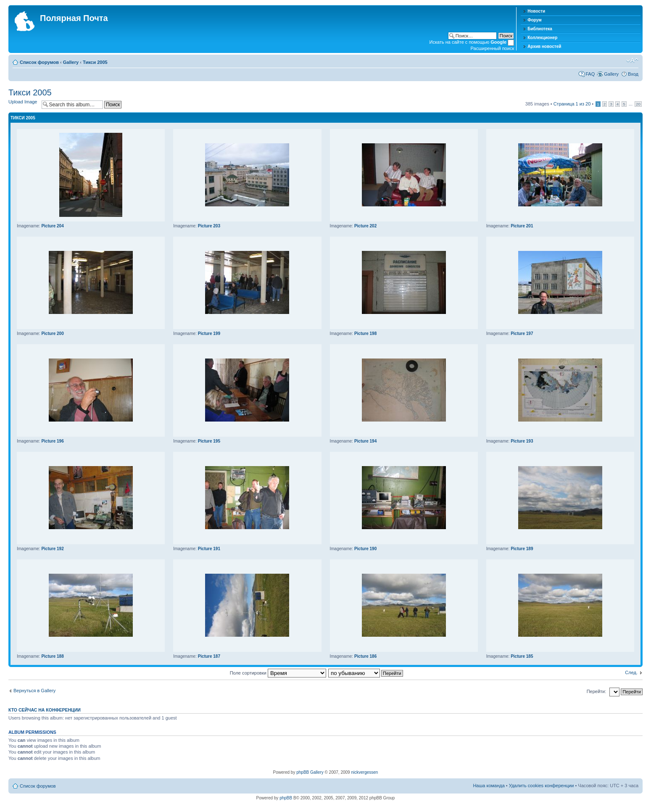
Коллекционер (542, 38)
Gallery (71, 62)
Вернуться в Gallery (34, 691)
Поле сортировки (278, 673)
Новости (536, 11)
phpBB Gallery (310, 772)
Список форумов (39, 62)
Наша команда (489, 786)
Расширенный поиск (493, 48)
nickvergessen (364, 772)
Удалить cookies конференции (542, 786)
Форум (534, 20)
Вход (633, 74)
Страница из (572, 104)
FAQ (590, 74)
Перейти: (597, 691)
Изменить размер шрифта (632, 61)
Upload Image (23, 102)
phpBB (286, 798)
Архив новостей (544, 46)
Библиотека (540, 29)
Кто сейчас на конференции (45, 710)
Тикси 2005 (95, 62)
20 (638, 104)
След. (631, 672)
